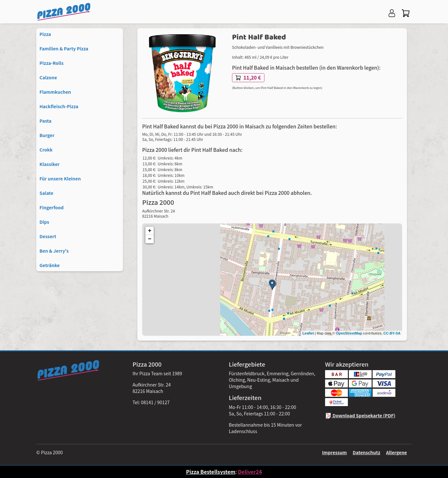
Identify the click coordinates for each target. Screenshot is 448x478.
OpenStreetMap (349, 333)
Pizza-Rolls (52, 63)
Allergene (396, 452)
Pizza (45, 34)
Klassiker (50, 164)
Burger (47, 135)
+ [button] (150, 231)
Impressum (334, 452)
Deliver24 (250, 472)
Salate (46, 193)
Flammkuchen (55, 92)
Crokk (46, 150)
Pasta (45, 121)
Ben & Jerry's (54, 251)
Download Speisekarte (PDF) (360, 415)
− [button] (150, 239)
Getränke (50, 265)
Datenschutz (366, 452)
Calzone (48, 77)
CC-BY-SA (392, 333)
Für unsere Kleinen (60, 178)
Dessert (48, 236)
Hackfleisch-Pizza (59, 106)
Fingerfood (52, 207)
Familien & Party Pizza (64, 48)
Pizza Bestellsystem (211, 472)
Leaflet (308, 333)
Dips (44, 222)
